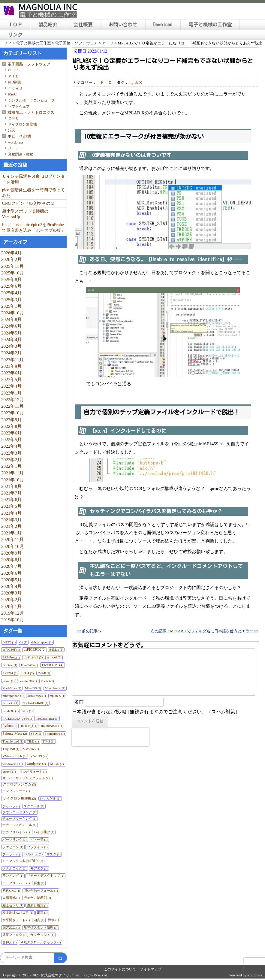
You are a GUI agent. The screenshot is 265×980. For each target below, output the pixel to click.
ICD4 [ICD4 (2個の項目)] (28, 673)
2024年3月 (11, 346)
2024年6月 (11, 326)
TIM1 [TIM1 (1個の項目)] (33, 741)
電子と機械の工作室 (210, 25)
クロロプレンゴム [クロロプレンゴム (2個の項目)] (19, 784)
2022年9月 (11, 420)
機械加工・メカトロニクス (31, 112)
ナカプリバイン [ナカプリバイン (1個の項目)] (16, 832)
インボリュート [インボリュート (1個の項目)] (33, 772)
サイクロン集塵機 (23, 124)
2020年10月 (13, 546)
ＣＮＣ (14, 118)
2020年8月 (11, 560)
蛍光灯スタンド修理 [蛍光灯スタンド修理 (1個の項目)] (41, 927)
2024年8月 (11, 319)
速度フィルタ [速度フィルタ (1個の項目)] (14, 935)
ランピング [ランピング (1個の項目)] (13, 876)
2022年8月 (11, 426)
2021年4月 (11, 513)
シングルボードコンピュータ (32, 100)
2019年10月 (13, 620)
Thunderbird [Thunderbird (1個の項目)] (13, 741)
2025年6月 (11, 286)
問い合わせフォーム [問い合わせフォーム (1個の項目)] (41, 891)
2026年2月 (11, 259)
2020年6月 (11, 573)
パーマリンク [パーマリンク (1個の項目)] (14, 839)
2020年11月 (12, 539)
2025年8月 (11, 279)
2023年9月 (11, 366)
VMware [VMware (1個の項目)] (31, 749)
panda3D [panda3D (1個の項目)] (11, 711)
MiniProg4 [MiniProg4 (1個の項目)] (37, 696)
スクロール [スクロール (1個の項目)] (34, 806)
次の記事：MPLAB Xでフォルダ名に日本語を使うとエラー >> (205, 631)
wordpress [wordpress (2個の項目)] (36, 764)
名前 (79, 702)
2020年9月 (11, 553)
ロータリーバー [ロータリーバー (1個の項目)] (16, 883)
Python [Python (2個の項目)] (10, 726)
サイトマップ (151, 969)
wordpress (16, 142)
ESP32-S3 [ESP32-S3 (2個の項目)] (33, 657)
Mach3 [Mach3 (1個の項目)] (47, 681)
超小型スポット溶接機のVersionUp (25, 214)
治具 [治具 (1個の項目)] (39, 920)
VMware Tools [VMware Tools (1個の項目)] (14, 756)
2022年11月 (12, 406)
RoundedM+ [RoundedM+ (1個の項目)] (51, 726)
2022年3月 (11, 453)
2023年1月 (11, 393)
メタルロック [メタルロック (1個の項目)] (14, 868)
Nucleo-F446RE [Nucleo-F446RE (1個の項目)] (35, 703)
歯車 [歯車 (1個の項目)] (42, 912)
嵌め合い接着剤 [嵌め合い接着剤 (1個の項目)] (37, 898)
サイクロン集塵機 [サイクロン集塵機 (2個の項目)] (19, 798)
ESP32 (13, 70)
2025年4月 (11, 293)
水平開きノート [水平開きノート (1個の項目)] (16, 920)
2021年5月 (11, 506)
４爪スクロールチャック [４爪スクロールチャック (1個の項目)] (41, 942)
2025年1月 (11, 306)
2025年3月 (11, 299)
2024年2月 (11, 353)
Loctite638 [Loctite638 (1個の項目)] (28, 681)
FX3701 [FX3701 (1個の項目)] (10, 673)
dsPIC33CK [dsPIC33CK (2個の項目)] (35, 649)
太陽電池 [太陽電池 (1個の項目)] (11, 898)
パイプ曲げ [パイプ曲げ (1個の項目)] (44, 832)
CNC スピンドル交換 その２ (29, 203)
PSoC (12, 94)
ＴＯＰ (15, 25)
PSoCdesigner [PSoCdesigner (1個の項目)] (47, 718)
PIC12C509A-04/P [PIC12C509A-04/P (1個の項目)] (17, 718)
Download (163, 25)
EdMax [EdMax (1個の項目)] (56, 649)
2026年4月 (11, 253)
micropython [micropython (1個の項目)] (13, 696)
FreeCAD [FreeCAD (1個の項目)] (30, 665)
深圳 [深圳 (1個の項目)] (53, 920)
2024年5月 (11, 333)
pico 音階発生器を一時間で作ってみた (34, 193)
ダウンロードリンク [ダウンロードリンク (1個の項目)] (19, 812)
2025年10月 (13, 273)
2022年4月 (11, 446)
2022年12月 (13, 399)
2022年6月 (11, 433)
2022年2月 (11, 460)
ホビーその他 (19, 136)
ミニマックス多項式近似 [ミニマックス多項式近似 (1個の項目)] (23, 861)
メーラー (15, 148)
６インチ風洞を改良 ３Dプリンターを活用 (34, 179)
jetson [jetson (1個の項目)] (8, 681)
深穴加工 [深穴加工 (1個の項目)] (11, 927)
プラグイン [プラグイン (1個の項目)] (37, 847)
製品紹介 (48, 25)
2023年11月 (12, 360)
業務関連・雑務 (21, 154)
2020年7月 (11, 566)
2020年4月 (11, 586)
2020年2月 (11, 599)
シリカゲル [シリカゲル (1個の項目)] (50, 798)
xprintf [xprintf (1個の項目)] (9, 772)
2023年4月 (11, 386)
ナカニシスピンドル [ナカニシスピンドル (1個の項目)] (19, 825)
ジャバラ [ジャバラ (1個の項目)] (11, 806)
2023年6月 (11, 373)
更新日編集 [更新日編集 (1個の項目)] (37, 905)
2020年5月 (11, 580)
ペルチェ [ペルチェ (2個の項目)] (33, 854)
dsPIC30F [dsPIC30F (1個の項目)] (11, 649)
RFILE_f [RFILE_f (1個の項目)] (29, 726)
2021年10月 (13, 480)
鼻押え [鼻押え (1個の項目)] (9, 942)
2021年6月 (11, 499)
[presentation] (110, 737)
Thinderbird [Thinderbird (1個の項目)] (55, 733)
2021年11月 (12, 473)
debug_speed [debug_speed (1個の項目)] (42, 642)
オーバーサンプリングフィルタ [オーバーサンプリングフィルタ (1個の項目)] (28, 778)
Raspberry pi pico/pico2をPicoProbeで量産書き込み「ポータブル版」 (34, 228)
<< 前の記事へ (89, 631)
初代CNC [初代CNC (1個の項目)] (11, 891)
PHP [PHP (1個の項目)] (27, 711)
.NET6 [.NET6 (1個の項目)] (9, 642)
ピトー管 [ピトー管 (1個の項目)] (39, 839)
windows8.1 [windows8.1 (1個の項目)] (12, 764)
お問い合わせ (123, 25)
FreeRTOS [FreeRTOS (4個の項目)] (53, 665)
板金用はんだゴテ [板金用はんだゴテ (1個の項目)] (18, 912)
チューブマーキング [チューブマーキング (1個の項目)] (19, 818)
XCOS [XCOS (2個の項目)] (57, 764)
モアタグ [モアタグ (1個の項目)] (39, 868)
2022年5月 (11, 439)
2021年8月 (11, 486)
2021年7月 (11, 493)
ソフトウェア (19, 107)
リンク (15, 35)
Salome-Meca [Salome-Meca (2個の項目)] (15, 733)
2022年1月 (11, 466)
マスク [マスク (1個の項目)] (54, 854)
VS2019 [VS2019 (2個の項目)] (38, 756)
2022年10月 (13, 413)
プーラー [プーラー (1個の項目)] (11, 854)
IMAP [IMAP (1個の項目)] (44, 673)
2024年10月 (13, 313)
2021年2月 (11, 526)
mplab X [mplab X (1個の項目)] (57, 696)
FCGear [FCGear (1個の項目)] (10, 665)
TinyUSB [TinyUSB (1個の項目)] (11, 749)
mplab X (135, 82)
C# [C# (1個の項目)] (23, 642)
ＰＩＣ (14, 76)
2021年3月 (11, 520)
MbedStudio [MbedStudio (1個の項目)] (55, 688)
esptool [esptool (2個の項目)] (54, 657)
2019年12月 (13, 613)
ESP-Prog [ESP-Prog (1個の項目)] (11, 657)
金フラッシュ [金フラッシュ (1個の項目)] (42, 935)
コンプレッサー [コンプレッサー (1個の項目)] (16, 791)
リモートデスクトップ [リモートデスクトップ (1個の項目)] (46, 876)
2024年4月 (11, 339)
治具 (12, 130)
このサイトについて (120, 969)
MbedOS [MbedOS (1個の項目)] (33, 688)
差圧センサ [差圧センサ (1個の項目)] (13, 905)
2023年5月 (11, 379)
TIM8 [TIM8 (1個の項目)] (49, 741)
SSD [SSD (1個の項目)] (36, 733)
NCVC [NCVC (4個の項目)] (11, 703)
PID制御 (15, 82)
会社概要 (83, 25)
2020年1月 (11, 606)
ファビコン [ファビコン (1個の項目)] (13, 847)
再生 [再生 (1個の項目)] (39, 883)
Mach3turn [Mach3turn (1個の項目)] (12, 688)
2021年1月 (11, 533)
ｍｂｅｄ (15, 88)
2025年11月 (12, 266)
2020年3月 (11, 593)
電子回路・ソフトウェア (29, 64)
